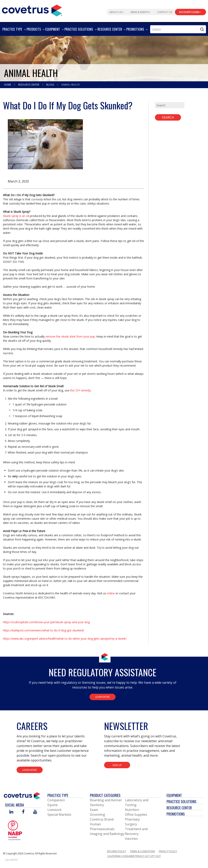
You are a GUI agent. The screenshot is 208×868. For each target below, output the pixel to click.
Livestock (54, 810)
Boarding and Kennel (106, 800)
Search (168, 117)
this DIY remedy (80, 390)
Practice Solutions (181, 801)
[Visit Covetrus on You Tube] (35, 812)
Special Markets (59, 815)
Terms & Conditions (142, 851)
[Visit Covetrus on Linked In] (11, 812)
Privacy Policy (168, 851)
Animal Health (70, 85)
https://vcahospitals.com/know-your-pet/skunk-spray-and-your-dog (46, 622)
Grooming (97, 815)
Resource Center (29, 85)
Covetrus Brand (102, 819)
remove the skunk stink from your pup (70, 336)
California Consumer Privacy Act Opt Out (134, 856)
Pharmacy (132, 819)
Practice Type (58, 795)
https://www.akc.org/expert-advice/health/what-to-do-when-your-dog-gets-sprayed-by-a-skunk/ (65, 639)
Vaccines (131, 839)
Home (8, 85)
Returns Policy (117, 851)
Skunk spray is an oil (16, 216)
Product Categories (105, 795)
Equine (53, 805)
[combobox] (178, 29)
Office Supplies (136, 815)
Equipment (174, 795)
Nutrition (132, 810)
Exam (94, 810)
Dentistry (97, 805)
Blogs (50, 85)
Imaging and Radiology (107, 834)
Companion (56, 800)
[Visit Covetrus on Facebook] (23, 812)
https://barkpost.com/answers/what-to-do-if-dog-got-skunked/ (44, 630)
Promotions (176, 814)
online (111, 593)
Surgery (131, 824)
